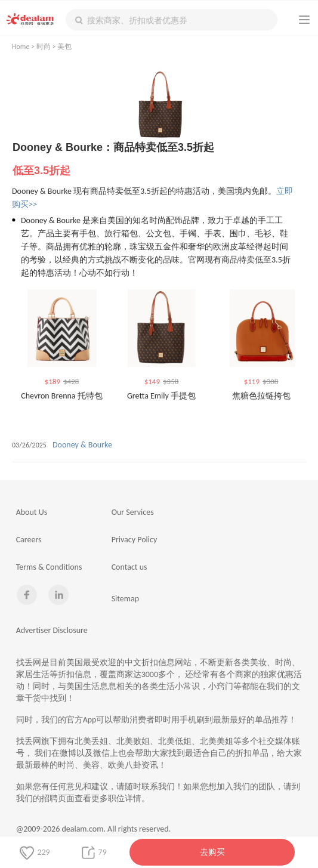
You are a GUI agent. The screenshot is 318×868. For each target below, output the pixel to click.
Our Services (133, 512)
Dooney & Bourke (82, 445)
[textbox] (172, 20)
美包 (64, 47)
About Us (32, 512)
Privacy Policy (135, 540)
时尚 (44, 47)
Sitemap (125, 599)
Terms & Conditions (49, 567)
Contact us (129, 567)
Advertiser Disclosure (52, 630)
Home (21, 47)
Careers (29, 540)
